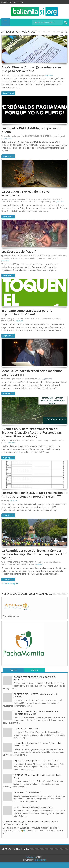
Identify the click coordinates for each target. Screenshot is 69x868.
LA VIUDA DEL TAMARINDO (27, 798)
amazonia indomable (20, 201)
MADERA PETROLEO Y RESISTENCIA (37, 137)
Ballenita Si (31, 863)
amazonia (7, 201)
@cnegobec (8, 76)
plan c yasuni (11, 322)
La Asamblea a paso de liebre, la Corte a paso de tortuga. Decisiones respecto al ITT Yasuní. (34, 560)
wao (50, 261)
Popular (13, 676)
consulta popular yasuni (27, 76)
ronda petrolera (43, 204)
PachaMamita (40, 866)
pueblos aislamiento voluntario (25, 204)
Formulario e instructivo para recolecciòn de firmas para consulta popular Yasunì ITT (34, 499)
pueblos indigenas (17, 261)
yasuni (56, 137)
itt (18, 258)
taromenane (57, 322)
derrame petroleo (36, 201)
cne (15, 76)
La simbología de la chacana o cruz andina (33, 813)
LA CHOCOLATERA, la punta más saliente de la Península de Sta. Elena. (36, 718)
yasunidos (49, 76)
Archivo (34, 676)
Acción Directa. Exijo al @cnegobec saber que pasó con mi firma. (31, 70)
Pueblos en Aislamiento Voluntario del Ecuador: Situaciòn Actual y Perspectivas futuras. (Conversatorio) (31, 437)
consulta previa (28, 383)
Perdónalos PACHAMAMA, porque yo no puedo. (31, 131)
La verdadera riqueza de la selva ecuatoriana (26, 195)
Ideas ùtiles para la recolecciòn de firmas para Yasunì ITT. (32, 376)
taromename (42, 261)
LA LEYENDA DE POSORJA (27, 734)
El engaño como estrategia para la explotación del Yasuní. (27, 315)
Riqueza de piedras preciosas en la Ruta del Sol (36, 766)
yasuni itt (40, 76)
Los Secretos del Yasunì (19, 254)
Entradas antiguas (10, 589)
